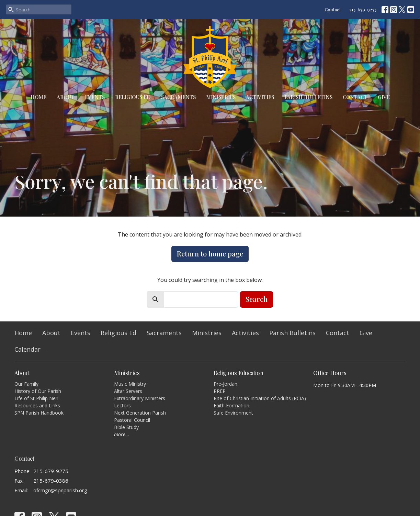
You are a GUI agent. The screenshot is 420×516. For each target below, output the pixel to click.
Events (95, 97)
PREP (220, 391)
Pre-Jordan (225, 384)
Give (384, 97)
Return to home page (210, 254)
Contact (333, 9)
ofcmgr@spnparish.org (60, 490)
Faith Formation (231, 405)
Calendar (27, 349)
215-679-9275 (363, 9)
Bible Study (126, 427)
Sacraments (178, 97)
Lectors (122, 405)
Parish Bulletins (308, 97)
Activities (260, 97)
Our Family (26, 384)
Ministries (221, 97)
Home (38, 97)
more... (122, 434)
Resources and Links (37, 405)
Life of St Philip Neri (36, 398)
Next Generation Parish (140, 413)
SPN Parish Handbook (39, 413)
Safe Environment (233, 413)
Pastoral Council (132, 420)
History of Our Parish (38, 391)
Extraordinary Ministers (140, 398)
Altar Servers (128, 391)
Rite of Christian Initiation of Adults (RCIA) (260, 398)
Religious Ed (133, 97)
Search (257, 299)
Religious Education (239, 373)
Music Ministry (130, 384)
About (66, 97)
